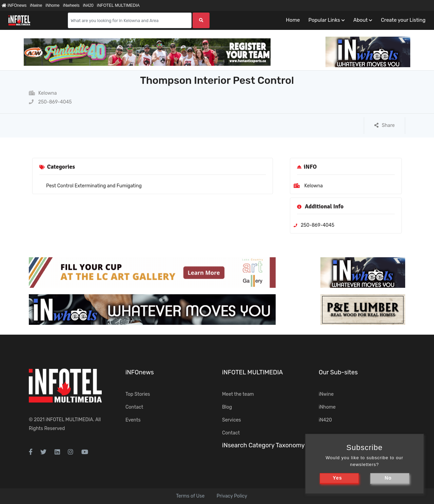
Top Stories (138, 394)
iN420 (88, 5)
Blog (227, 407)
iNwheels (71, 5)
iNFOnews (14, 5)
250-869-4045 (50, 102)
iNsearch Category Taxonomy (263, 445)
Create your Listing (403, 20)
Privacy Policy (232, 496)
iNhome (52, 5)
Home (293, 20)
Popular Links (324, 20)
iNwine (36, 5)
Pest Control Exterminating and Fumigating (94, 186)
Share (384, 125)
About (360, 20)
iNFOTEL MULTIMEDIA (118, 5)
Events (133, 420)
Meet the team (238, 394)
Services (232, 420)
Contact (134, 407)
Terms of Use (190, 496)
